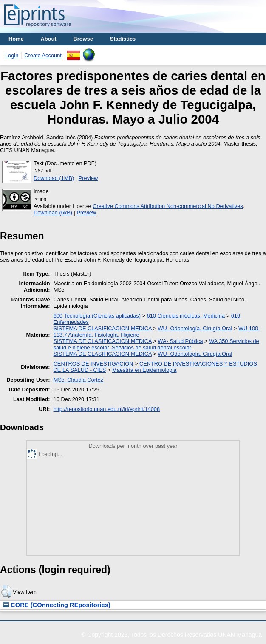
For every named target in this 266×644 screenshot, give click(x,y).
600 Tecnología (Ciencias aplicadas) (97, 316)
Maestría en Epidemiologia (144, 370)
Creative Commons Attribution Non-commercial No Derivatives (168, 206)
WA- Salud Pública (180, 341)
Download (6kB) (53, 212)
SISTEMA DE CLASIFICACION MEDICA (103, 328)
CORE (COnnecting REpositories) (57, 605)
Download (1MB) (54, 178)
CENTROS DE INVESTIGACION (93, 364)
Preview (88, 178)
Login (12, 55)
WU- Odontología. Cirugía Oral (195, 328)
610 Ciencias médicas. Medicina (186, 316)
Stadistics (123, 39)
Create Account (43, 55)
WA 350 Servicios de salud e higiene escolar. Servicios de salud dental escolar (156, 344)
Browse (83, 39)
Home (16, 39)
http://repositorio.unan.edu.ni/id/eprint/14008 (107, 409)
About (49, 39)
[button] (6, 591)
